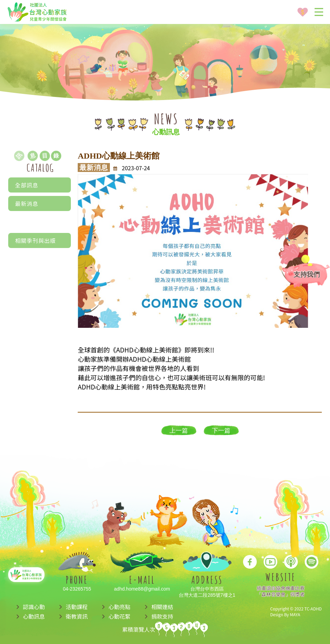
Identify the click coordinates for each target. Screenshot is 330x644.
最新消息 (27, 203)
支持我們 (307, 274)
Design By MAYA (285, 614)
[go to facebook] (250, 560)
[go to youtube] (270, 560)
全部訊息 (27, 185)
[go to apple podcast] (291, 560)
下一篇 (221, 431)
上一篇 (179, 431)
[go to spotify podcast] (312, 560)
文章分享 (40, 234)
